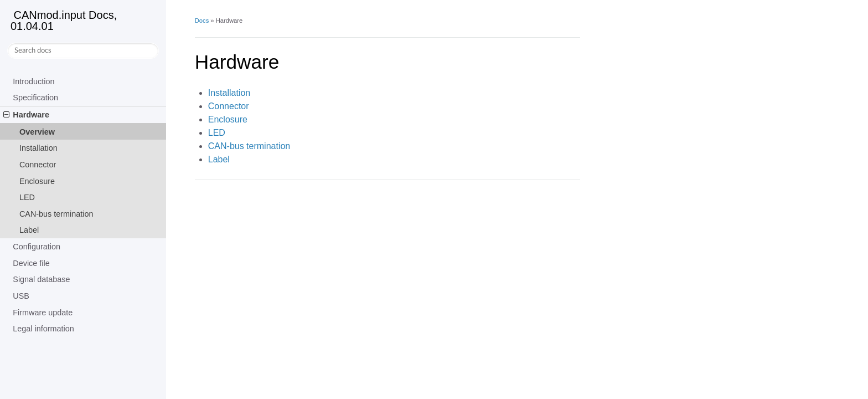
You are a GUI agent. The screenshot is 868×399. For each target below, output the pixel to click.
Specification (35, 98)
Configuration (37, 247)
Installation (38, 148)
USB (21, 296)
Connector (38, 165)
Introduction (33, 81)
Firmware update (43, 313)
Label (29, 230)
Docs (202, 21)
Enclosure (37, 181)
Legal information (43, 329)
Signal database (41, 279)
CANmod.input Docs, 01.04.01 (64, 21)
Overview (37, 132)
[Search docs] (83, 51)
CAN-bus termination (56, 214)
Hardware (26, 115)
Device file (31, 263)
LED (27, 197)
